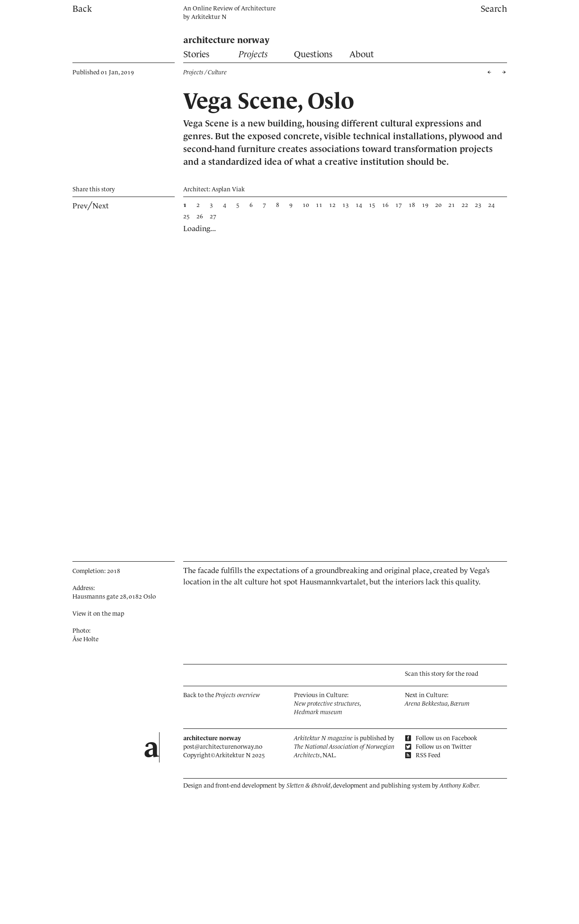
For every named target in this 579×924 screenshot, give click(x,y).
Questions (313, 54)
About (362, 54)
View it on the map (98, 614)
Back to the (222, 695)
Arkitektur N (209, 17)
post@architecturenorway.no (223, 747)
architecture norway (226, 40)
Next (101, 206)
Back (82, 9)
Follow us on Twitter (438, 747)
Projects (253, 54)
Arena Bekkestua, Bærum (437, 704)
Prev (80, 206)
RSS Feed (423, 755)
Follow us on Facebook (441, 738)
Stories (196, 54)
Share (94, 189)
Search (494, 9)
